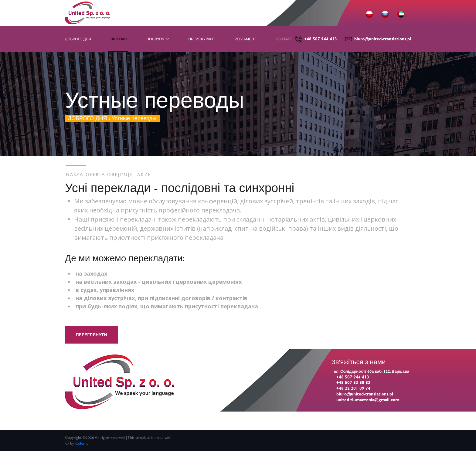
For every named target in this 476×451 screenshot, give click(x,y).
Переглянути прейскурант (91, 344)
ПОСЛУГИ (158, 39)
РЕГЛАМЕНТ (245, 39)
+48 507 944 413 (321, 39)
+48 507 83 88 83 (353, 382)
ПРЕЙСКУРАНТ (202, 39)
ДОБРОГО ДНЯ (87, 118)
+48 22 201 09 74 (353, 388)
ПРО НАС (119, 39)
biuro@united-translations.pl (383, 39)
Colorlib (82, 443)
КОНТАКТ (284, 39)
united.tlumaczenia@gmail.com (368, 400)
